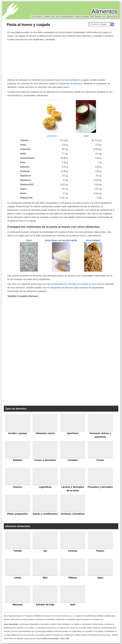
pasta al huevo (52, 136)
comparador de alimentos (70, 84)
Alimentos (104, 11)
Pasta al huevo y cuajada (28, 25)
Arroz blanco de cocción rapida (61, 240)
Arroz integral (93, 240)
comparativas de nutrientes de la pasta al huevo (74, 284)
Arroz (29, 240)
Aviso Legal (65, 639)
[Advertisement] (61, 59)
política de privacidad (50, 639)
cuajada (86, 136)
